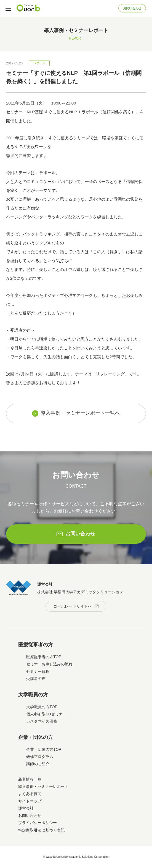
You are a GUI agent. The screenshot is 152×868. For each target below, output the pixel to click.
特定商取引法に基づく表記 (41, 830)
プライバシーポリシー (38, 823)
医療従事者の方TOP (44, 657)
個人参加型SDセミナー (46, 714)
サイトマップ (30, 801)
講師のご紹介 (38, 764)
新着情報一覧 (30, 779)
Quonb (28, 8)
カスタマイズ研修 (42, 721)
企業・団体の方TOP (44, 749)
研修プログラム (40, 757)
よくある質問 (30, 794)
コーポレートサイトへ (73, 606)
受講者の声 (36, 679)
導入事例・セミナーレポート (43, 786)
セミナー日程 (38, 671)
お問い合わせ (132, 8)
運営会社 (26, 808)
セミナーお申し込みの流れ (49, 664)
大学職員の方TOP (42, 707)
